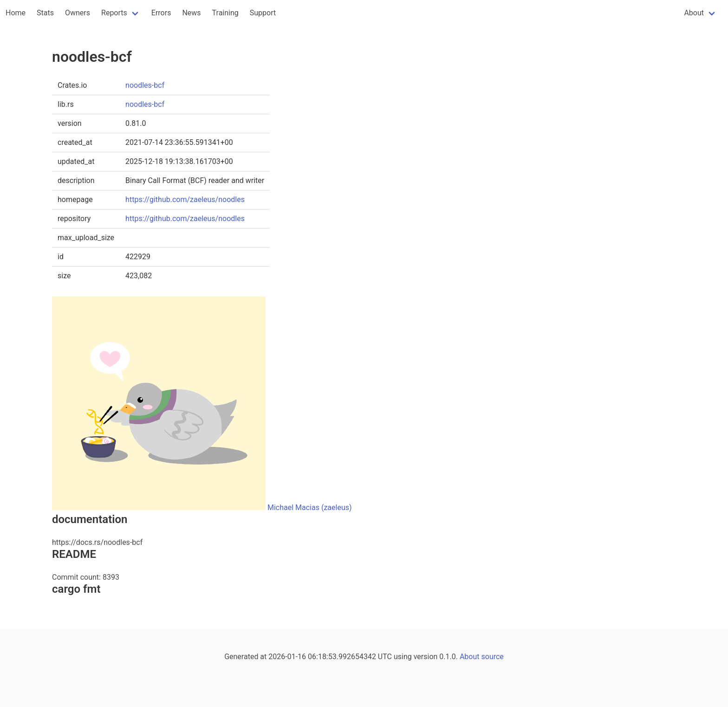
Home (16, 13)
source (493, 657)
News (191, 13)
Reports (114, 13)
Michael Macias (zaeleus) (310, 507)
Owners (78, 13)
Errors (161, 13)
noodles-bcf (145, 85)
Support (263, 13)
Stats (45, 13)
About (694, 13)
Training (225, 13)
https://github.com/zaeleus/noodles (185, 200)
